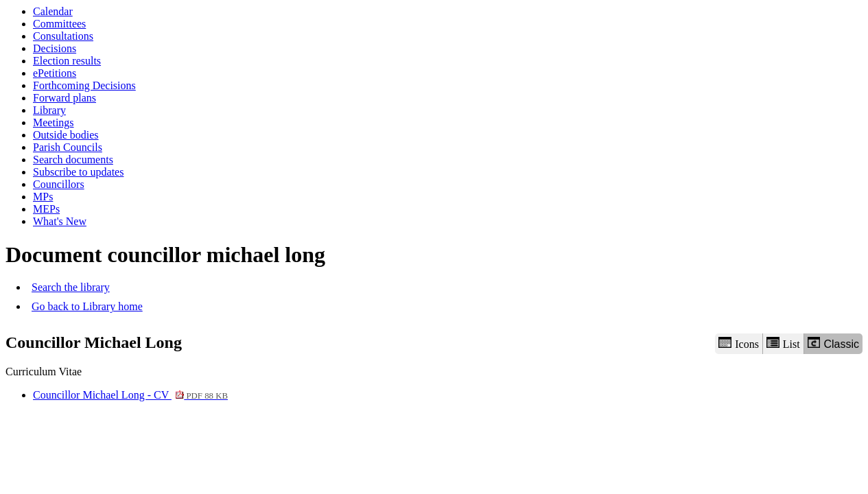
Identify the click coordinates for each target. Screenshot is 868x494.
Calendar (53, 11)
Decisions (55, 48)
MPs (43, 197)
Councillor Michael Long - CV (130, 395)
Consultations (63, 36)
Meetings (54, 122)
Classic (833, 343)
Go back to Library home (87, 306)
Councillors (59, 184)
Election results (67, 61)
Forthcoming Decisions (84, 85)
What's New (60, 221)
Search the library (71, 287)
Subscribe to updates (78, 172)
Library (49, 110)
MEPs (46, 209)
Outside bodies (66, 135)
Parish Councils (68, 147)
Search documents (73, 160)
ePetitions (55, 73)
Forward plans (64, 98)
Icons (738, 343)
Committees (59, 24)
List (783, 343)
